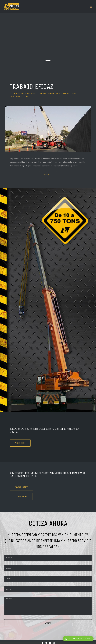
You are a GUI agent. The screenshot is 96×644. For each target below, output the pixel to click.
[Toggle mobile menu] (91, 7)
